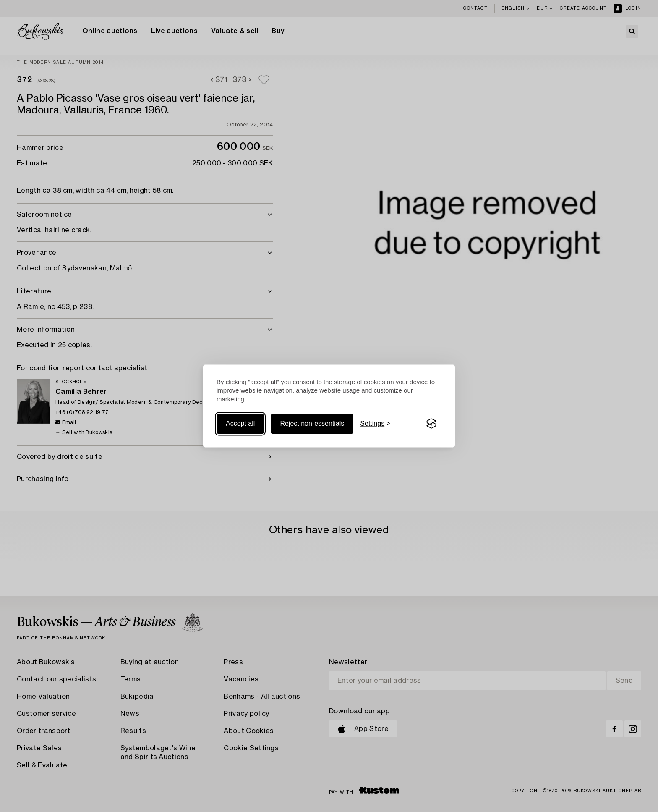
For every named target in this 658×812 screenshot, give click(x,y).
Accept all (240, 423)
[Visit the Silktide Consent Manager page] (431, 424)
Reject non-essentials (312, 423)
